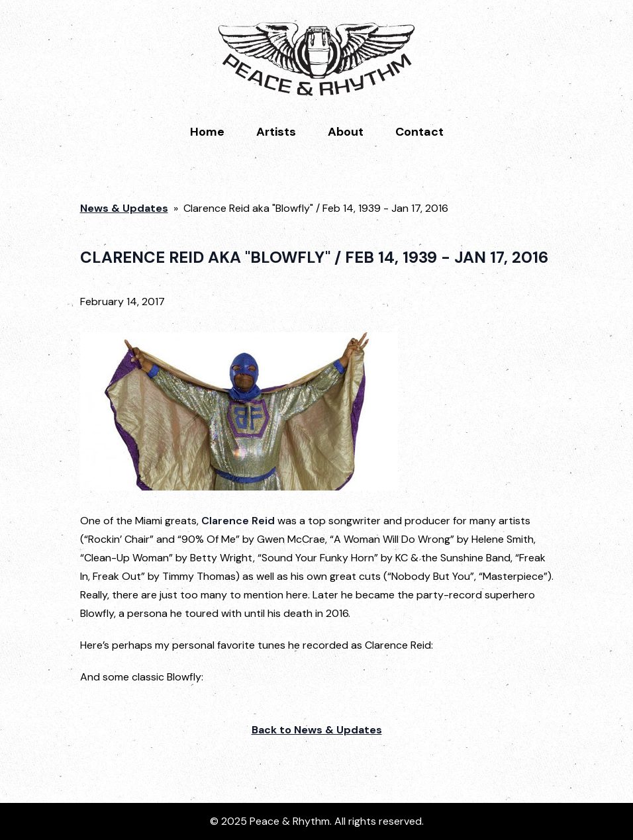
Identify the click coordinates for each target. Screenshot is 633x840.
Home (207, 132)
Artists (276, 132)
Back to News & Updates (317, 730)
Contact (419, 132)
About (346, 132)
